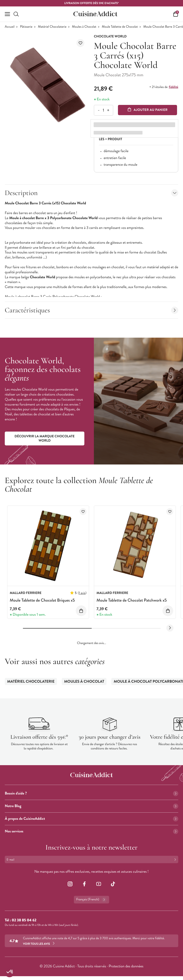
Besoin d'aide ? (91, 793)
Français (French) (91, 900)
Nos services (91, 831)
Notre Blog (91, 806)
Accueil (10, 27)
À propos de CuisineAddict (91, 819)
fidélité (174, 87)
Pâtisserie (26, 27)
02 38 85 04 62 (24, 920)
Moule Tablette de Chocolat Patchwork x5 (132, 600)
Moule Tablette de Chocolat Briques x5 (42, 600)
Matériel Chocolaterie (52, 27)
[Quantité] (103, 110)
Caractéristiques (91, 310)
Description (91, 193)
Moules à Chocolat (84, 27)
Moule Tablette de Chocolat (120, 27)
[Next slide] (170, 628)
